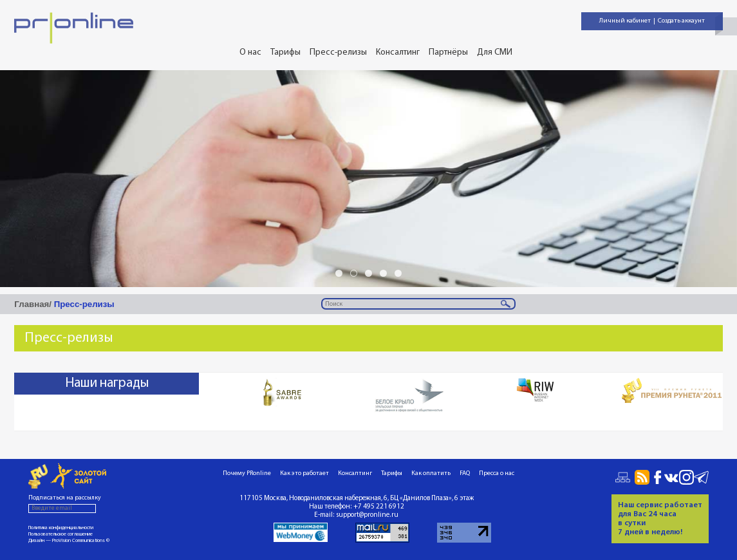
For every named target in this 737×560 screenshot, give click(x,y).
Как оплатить (431, 473)
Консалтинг (398, 52)
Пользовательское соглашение (61, 534)
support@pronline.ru (367, 515)
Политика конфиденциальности (61, 528)
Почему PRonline (247, 473)
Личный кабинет (625, 21)
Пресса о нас (497, 473)
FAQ (465, 473)
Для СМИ (495, 52)
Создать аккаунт (681, 21)
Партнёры (448, 52)
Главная (32, 304)
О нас (250, 52)
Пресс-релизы (338, 52)
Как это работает (304, 473)
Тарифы (285, 52)
